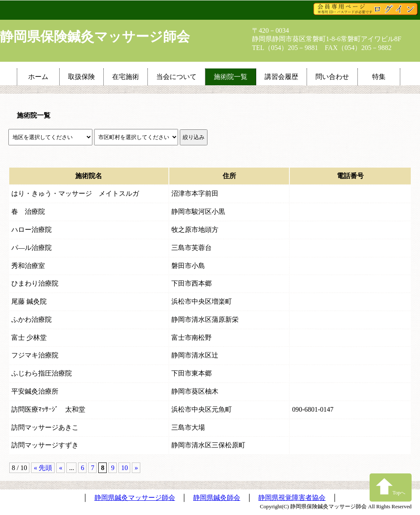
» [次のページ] (136, 468)
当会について (176, 77)
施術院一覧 (231, 77)
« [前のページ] (60, 468)
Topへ (391, 487)
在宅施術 (126, 77)
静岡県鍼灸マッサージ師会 (135, 498)
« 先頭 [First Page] (43, 468)
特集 (379, 77)
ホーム (38, 77)
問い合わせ (332, 77)
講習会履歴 (281, 77)
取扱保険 (81, 77)
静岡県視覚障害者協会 (292, 498)
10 (124, 468)
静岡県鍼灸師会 (217, 498)
